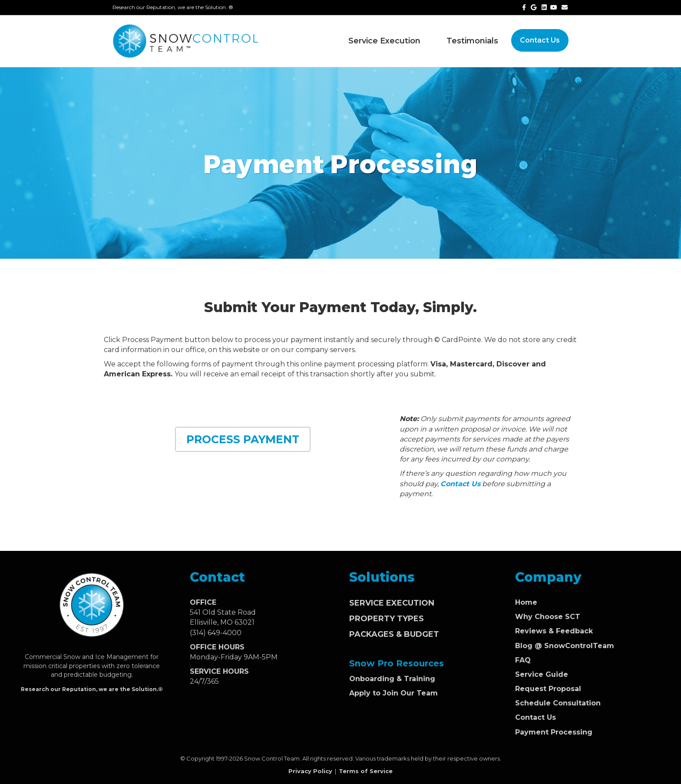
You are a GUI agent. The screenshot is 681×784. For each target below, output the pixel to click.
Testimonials (472, 41)
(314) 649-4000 (216, 633)
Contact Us (540, 40)
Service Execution (384, 41)
